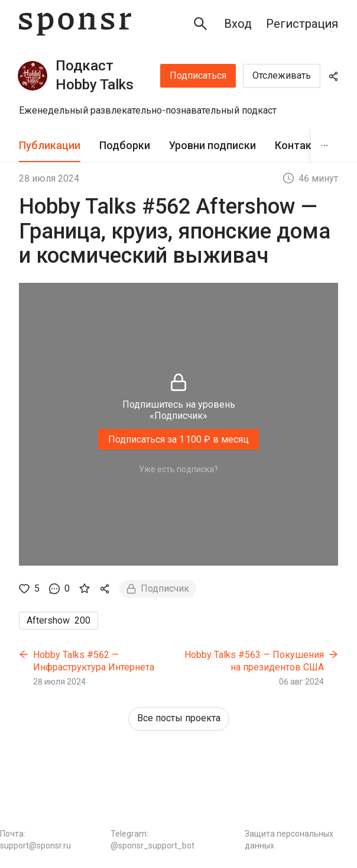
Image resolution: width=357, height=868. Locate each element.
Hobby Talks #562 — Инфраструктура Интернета (94, 661)
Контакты (300, 145)
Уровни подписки (212, 145)
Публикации (50, 145)
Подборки (125, 145)
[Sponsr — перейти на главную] (75, 24)
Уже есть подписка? (178, 469)
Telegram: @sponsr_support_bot (152, 840)
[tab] (50, 146)
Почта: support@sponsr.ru (35, 840)
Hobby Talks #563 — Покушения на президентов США (254, 661)
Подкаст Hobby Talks (95, 75)
